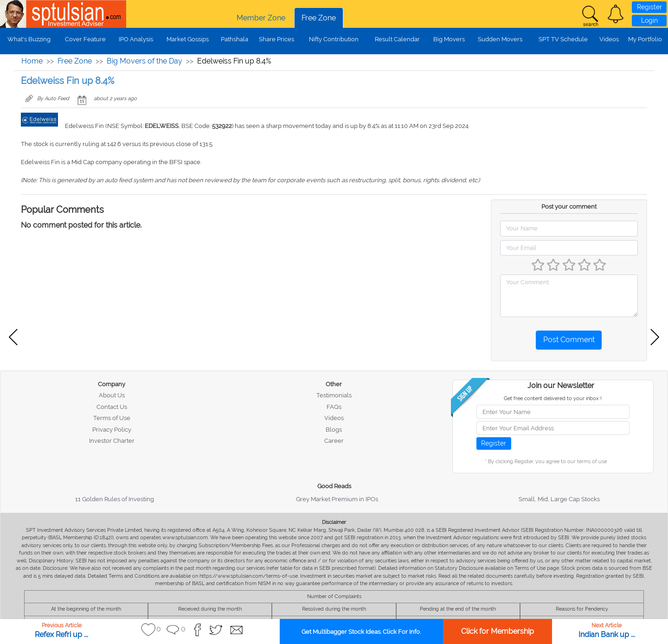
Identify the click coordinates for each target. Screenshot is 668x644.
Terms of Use (112, 418)
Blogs (334, 430)
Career (334, 441)
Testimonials (334, 395)
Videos (609, 39)
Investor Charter (112, 441)
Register (649, 7)
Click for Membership (498, 631)
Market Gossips (188, 39)
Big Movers (449, 39)
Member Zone (261, 18)
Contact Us (112, 407)
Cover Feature (85, 39)
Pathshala (234, 39)
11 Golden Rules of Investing (115, 499)
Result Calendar (397, 39)
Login (649, 20)
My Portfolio (645, 39)
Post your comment (569, 207)
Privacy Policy (112, 430)
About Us (112, 395)
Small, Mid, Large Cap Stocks (559, 499)
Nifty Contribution (334, 39)
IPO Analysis (136, 39)
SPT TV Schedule (563, 39)
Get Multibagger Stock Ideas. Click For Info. (361, 632)
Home (32, 61)
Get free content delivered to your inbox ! (553, 399)
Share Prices (276, 39)
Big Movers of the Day (145, 61)
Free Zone (319, 18)
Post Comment (569, 340)
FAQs (334, 407)
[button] (616, 14)
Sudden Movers (500, 39)
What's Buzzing (29, 39)
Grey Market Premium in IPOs (337, 499)
